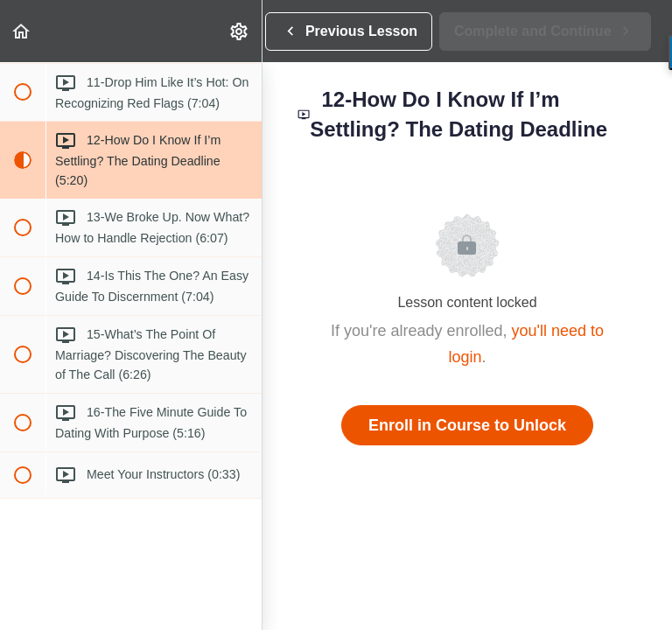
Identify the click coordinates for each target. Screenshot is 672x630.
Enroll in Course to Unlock (467, 425)
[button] (22, 31)
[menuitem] (240, 31)
